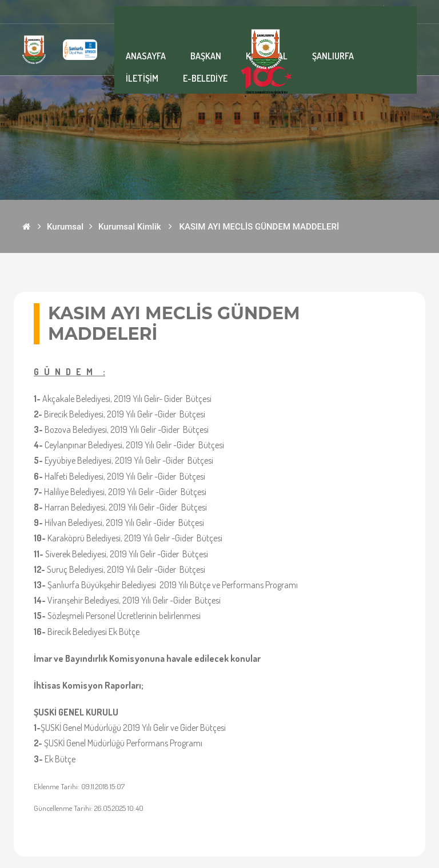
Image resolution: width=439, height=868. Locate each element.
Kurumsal (65, 227)
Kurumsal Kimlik (130, 227)
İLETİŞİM (142, 78)
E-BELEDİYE (205, 78)
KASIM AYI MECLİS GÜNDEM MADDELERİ (260, 227)
